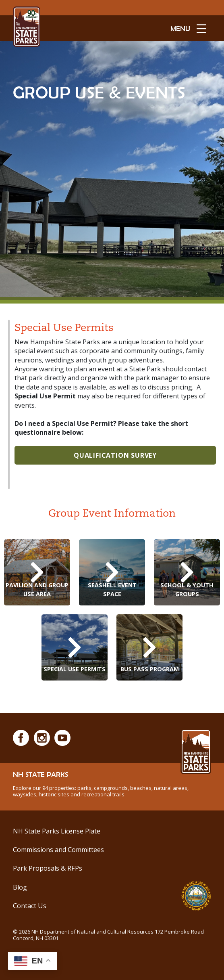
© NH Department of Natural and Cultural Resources (108, 935)
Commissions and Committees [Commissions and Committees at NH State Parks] (58, 850)
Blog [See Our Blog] (20, 887)
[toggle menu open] (188, 28)
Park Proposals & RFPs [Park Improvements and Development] (48, 868)
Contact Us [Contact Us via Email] (30, 906)
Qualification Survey (115, 455)
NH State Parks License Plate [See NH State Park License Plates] (57, 831)
